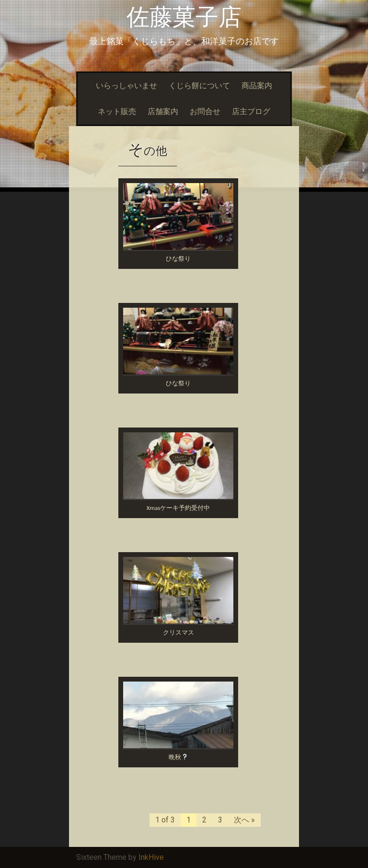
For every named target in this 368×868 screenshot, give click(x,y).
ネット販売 (117, 111)
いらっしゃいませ (126, 86)
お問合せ (205, 111)
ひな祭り (178, 259)
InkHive (151, 857)
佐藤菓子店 (184, 17)
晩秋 (178, 757)
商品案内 (257, 86)
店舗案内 (163, 111)
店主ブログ (251, 111)
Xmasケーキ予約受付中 (178, 508)
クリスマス (178, 632)
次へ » (244, 820)
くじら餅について (199, 86)
